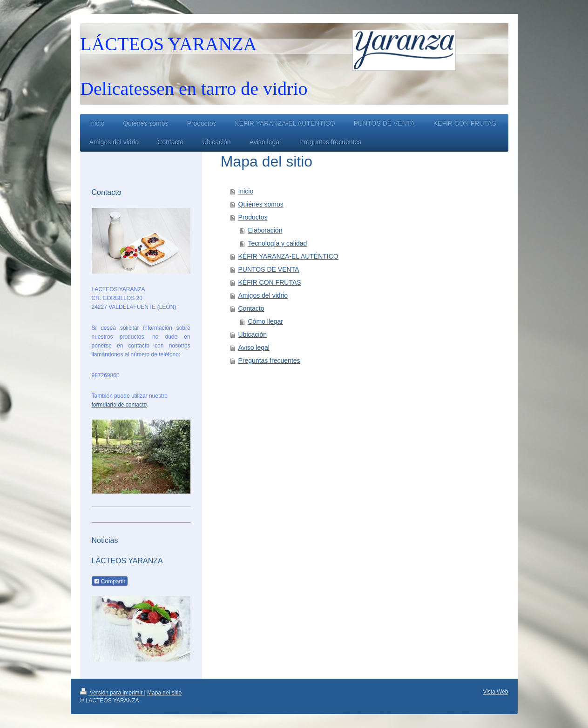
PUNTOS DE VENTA (269, 269)
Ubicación (253, 334)
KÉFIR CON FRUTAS (270, 282)
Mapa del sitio (164, 693)
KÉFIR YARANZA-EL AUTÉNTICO (288, 256)
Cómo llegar (266, 321)
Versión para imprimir (112, 693)
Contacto (251, 308)
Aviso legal (254, 347)
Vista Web (495, 692)
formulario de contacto (119, 405)
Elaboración (265, 230)
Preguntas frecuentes (269, 361)
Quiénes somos (261, 204)
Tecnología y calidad (278, 243)
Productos (253, 217)
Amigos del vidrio (263, 295)
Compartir (110, 581)
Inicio (246, 191)
